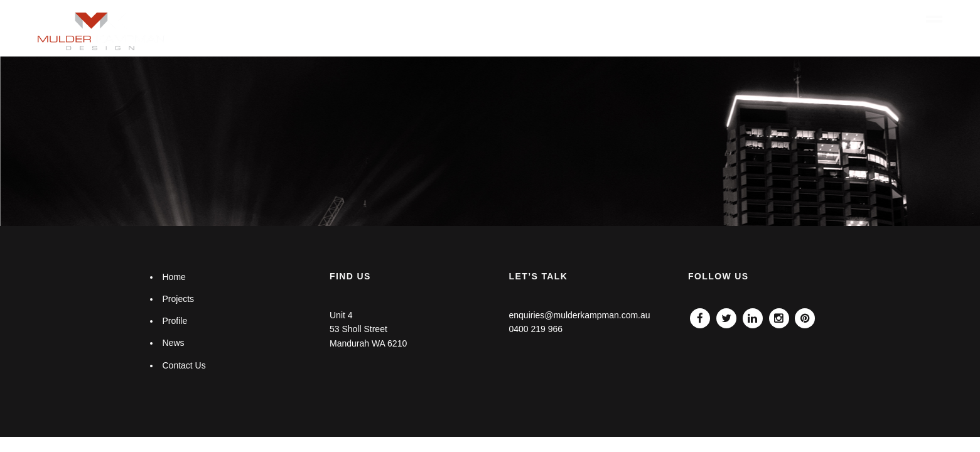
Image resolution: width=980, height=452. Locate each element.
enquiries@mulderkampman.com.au (579, 315)
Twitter (726, 315)
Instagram (779, 315)
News (846, 19)
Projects (739, 19)
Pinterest (805, 315)
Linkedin (753, 315)
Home (617, 19)
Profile (793, 19)
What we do (674, 19)
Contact (893, 19)
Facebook (700, 315)
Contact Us (184, 365)
